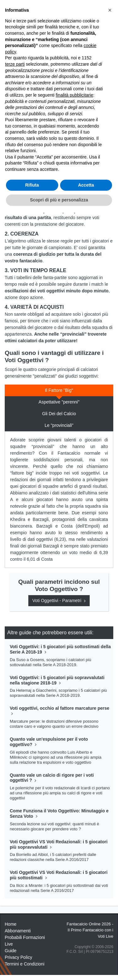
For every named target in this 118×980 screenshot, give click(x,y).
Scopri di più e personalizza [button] (59, 200)
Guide (11, 951)
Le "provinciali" (59, 425)
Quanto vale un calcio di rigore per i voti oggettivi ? (52, 778)
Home (11, 924)
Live (9, 944)
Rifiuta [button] (32, 185)
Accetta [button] (86, 185)
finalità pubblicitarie (74, 95)
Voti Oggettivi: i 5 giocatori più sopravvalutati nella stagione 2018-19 (57, 680)
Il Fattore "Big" (59, 390)
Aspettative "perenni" (59, 402)
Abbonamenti (18, 931)
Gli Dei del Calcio (59, 414)
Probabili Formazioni (25, 937)
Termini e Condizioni (25, 964)
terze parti (15, 64)
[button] (110, 10)
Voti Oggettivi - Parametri (59, 601)
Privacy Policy (18, 957)
